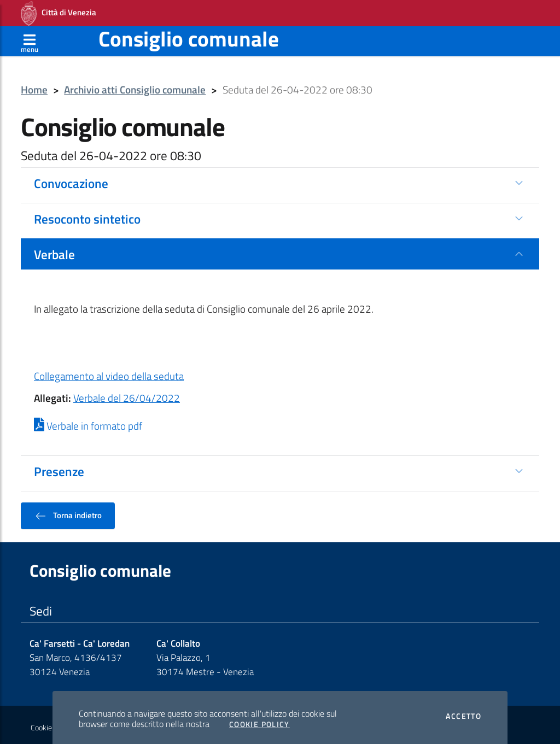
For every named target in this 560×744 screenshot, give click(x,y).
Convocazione (71, 180)
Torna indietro (68, 512)
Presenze (59, 468)
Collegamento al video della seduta (109, 373)
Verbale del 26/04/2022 (127, 395)
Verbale (54, 251)
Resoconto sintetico (87, 215)
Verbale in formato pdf (88, 423)
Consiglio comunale (189, 35)
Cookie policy (51, 724)
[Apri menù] (30, 38)
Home (34, 87)
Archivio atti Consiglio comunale (135, 87)
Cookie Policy (259, 721)
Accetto (463, 713)
